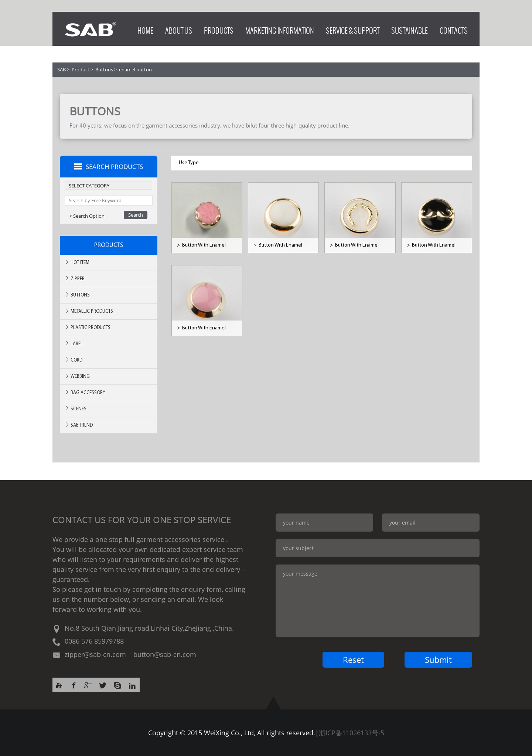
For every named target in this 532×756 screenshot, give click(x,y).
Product (81, 70)
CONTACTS (454, 29)
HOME (145, 29)
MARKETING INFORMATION (280, 29)
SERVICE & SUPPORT (353, 29)
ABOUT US (179, 29)
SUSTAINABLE (410, 29)
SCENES (76, 409)
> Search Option (87, 216)
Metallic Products (89, 311)
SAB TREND (79, 425)
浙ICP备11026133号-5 (352, 733)
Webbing (77, 376)
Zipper (75, 279)
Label (74, 344)
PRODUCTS (219, 29)
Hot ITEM (77, 262)
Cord (74, 360)
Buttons (104, 70)
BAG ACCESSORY (85, 392)
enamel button (135, 70)
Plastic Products (88, 327)
